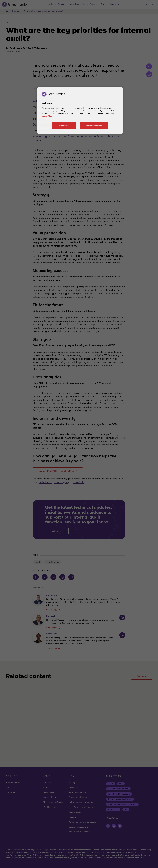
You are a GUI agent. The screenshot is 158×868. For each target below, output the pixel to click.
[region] (80, 110)
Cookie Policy (47, 116)
